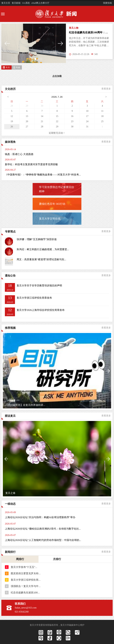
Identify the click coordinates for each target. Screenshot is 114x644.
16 (72, 116)
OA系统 (26, 3)
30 (42, 106)
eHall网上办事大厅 (40, 3)
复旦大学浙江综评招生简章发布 (34, 298)
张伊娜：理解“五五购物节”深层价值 (37, 239)
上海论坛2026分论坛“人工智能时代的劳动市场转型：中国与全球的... (43, 540)
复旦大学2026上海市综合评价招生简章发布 (41, 310)
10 (87, 111)
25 (102, 121)
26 (12, 127)
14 (42, 116)
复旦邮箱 (16, 3)
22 (57, 121)
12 (12, 116)
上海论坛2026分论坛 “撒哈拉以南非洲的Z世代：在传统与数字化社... (43, 529)
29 (27, 106)
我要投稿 (107, 3)
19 (12, 121)
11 (102, 111)
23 (72, 121)
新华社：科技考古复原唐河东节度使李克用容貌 (31, 164)
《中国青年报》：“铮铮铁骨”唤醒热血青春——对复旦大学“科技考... (43, 175)
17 (87, 116)
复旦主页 (6, 3)
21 (42, 121)
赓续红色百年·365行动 (52, 204)
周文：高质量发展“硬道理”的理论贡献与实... (41, 259)
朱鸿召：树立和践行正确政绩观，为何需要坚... (43, 249)
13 (27, 116)
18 (102, 116)
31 (87, 127)
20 (27, 121)
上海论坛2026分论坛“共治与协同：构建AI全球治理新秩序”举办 (40, 517)
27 (27, 127)
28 (12, 106)
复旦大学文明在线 (50, 219)
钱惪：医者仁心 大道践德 (19, 154)
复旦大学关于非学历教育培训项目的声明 (39, 286)
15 (57, 116)
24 (87, 121)
